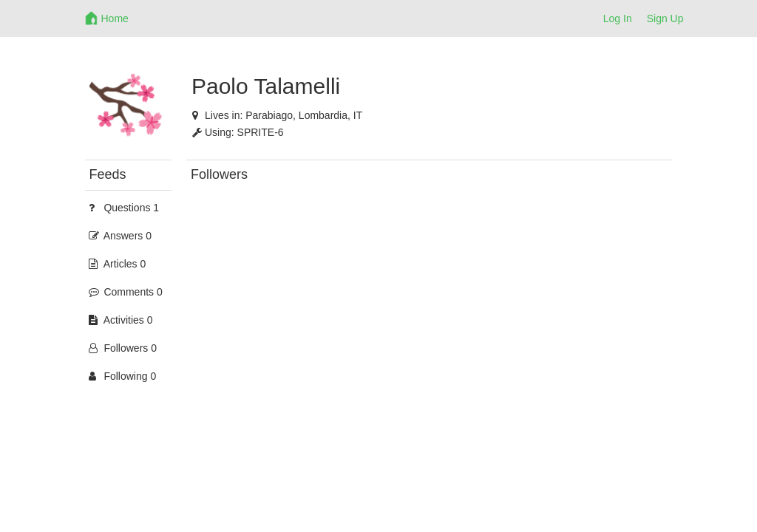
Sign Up (665, 18)
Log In (618, 18)
